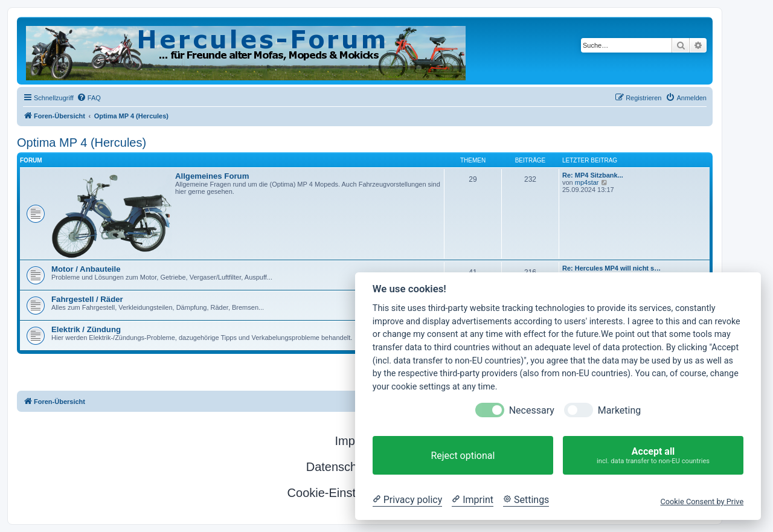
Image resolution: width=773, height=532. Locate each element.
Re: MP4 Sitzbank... (593, 175)
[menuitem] (89, 98)
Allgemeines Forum (212, 176)
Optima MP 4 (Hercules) (82, 143)
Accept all (653, 456)
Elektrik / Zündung (86, 329)
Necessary (532, 410)
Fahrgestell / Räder (87, 299)
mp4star (587, 182)
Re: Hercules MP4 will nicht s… (611, 268)
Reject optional (463, 456)
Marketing (619, 410)
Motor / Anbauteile (86, 269)
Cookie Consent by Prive (702, 502)
